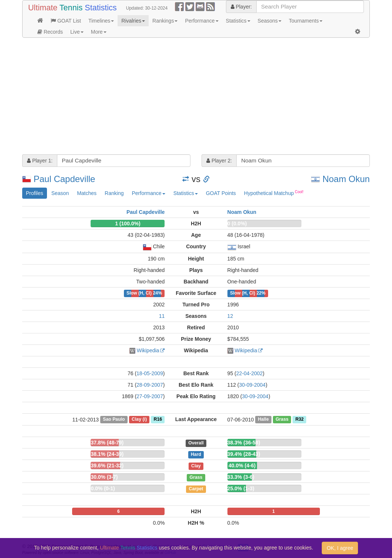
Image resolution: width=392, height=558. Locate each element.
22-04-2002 (250, 373)
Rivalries (133, 21)
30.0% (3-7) (104, 477)
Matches (87, 193)
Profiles (35, 193)
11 (162, 316)
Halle (263, 420)
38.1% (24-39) (107, 454)
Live (77, 32)
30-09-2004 (253, 385)
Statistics (238, 21)
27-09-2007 (150, 396)
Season (60, 193)
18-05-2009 (150, 373)
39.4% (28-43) (244, 454)
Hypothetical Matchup (274, 193)
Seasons (270, 21)
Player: (241, 7)
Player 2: (219, 161)
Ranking (114, 193)
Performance (202, 21)
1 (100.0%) (128, 223)
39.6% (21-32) (107, 465)
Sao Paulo (114, 420)
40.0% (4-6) (242, 465)
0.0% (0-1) (103, 488)
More (99, 32)
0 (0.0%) (237, 223)
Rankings (165, 21)
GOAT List (66, 21)
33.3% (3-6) (241, 477)
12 (230, 316)
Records (50, 32)
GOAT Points (221, 193)
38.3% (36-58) (244, 443)
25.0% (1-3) (241, 488)
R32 (300, 420)
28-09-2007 (150, 385)
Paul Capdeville (65, 179)
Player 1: (40, 161)
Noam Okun (346, 179)
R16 (158, 420)
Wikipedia (148, 350)
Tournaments (306, 21)
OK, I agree (340, 548)
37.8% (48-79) (107, 443)
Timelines (101, 21)
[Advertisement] (196, 97)
